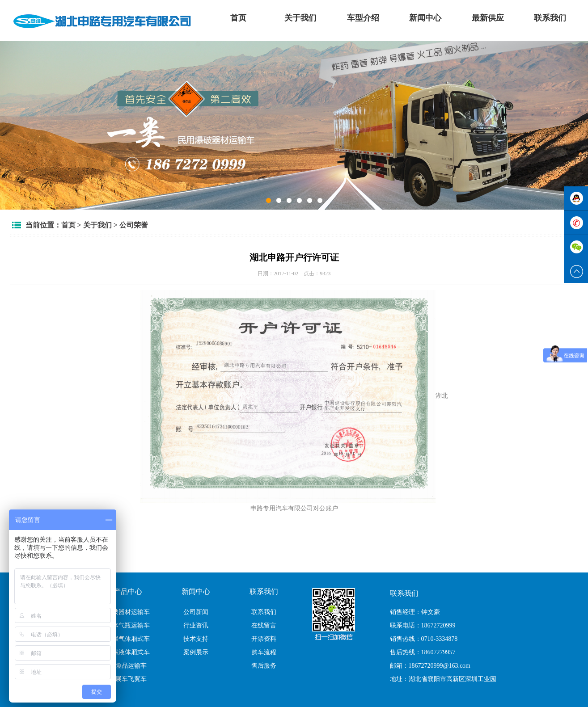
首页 (238, 18)
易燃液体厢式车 (128, 652)
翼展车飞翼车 (128, 679)
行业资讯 (196, 625)
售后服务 (264, 666)
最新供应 (488, 18)
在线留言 (264, 625)
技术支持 (196, 639)
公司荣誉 (134, 225)
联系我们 (550, 18)
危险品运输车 (128, 666)
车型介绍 (363, 18)
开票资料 (264, 639)
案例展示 (196, 652)
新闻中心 (425, 18)
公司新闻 (196, 612)
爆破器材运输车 (128, 612)
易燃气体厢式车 (128, 639)
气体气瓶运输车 (128, 625)
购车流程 (264, 652)
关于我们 (300, 18)
